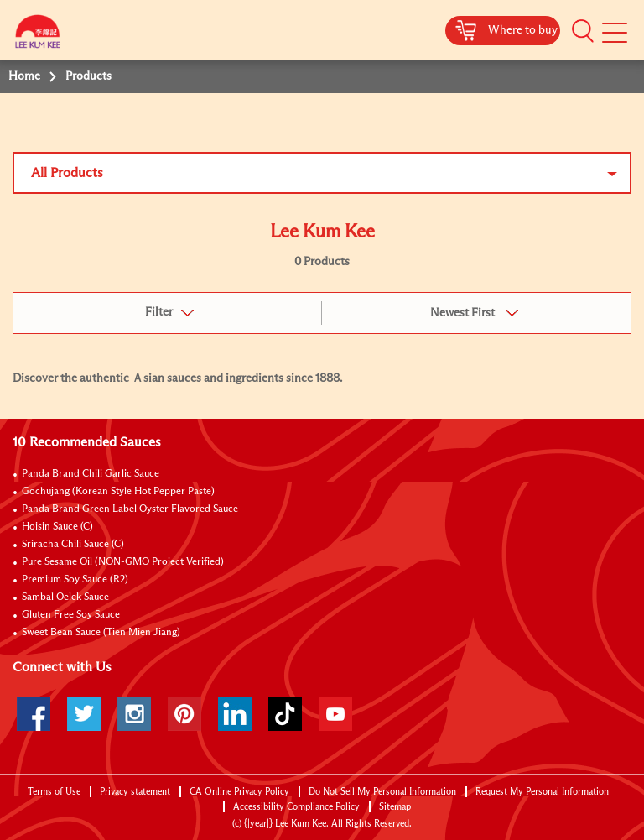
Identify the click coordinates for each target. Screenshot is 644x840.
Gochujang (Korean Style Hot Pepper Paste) (118, 492)
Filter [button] (159, 312)
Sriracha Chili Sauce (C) (73, 545)
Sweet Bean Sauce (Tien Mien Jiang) (101, 633)
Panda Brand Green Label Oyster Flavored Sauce (130, 509)
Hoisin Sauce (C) (57, 527)
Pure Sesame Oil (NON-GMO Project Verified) (123, 562)
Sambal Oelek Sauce (65, 597)
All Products (67, 173)
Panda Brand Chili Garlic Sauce (91, 474)
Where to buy (523, 30)
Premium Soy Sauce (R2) (75, 580)
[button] (583, 31)
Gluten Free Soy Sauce (71, 615)
